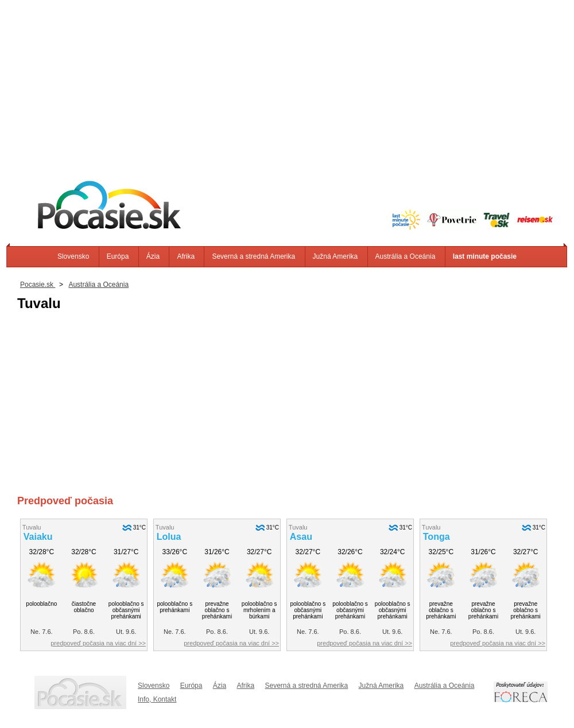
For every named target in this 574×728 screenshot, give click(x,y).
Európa (118, 256)
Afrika (186, 256)
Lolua (169, 537)
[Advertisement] (287, 80)
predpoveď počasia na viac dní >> (98, 643)
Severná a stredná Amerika (253, 256)
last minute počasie (485, 256)
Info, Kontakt (157, 699)
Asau (301, 537)
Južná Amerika (336, 256)
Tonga (437, 537)
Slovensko (73, 256)
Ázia (153, 256)
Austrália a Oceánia (406, 256)
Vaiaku (38, 537)
